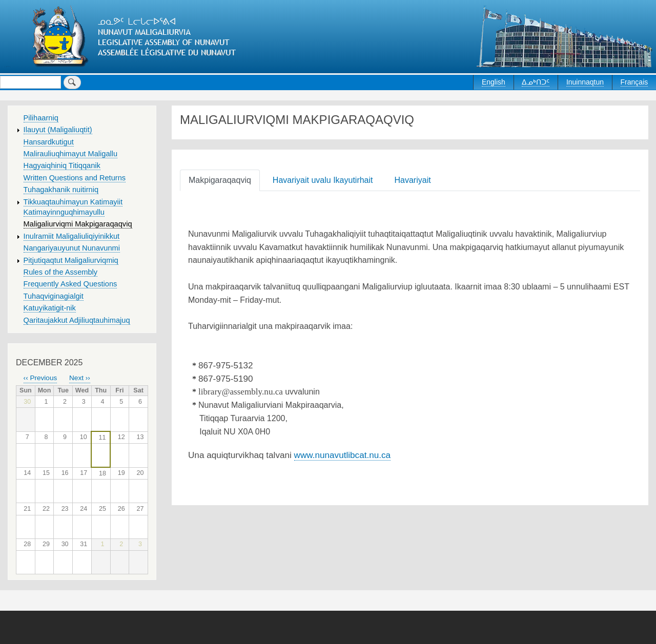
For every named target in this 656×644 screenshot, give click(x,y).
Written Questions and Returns (75, 178)
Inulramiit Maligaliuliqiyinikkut (72, 236)
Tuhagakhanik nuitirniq (61, 190)
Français (634, 82)
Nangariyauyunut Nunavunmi (72, 248)
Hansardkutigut (49, 142)
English (494, 82)
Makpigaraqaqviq (220, 180)
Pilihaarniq (41, 118)
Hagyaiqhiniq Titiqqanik (62, 165)
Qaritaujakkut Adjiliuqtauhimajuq (77, 320)
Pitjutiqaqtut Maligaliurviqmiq (71, 260)
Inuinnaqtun (585, 82)
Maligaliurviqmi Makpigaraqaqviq (78, 224)
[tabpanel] (410, 350)
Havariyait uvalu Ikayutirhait (323, 180)
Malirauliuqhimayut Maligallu (71, 154)
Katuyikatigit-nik (50, 308)
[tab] (222, 180)
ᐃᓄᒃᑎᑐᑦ (536, 82)
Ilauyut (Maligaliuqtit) (58, 130)
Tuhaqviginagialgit (54, 296)
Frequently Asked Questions (70, 284)
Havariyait (413, 180)
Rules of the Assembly (61, 272)
